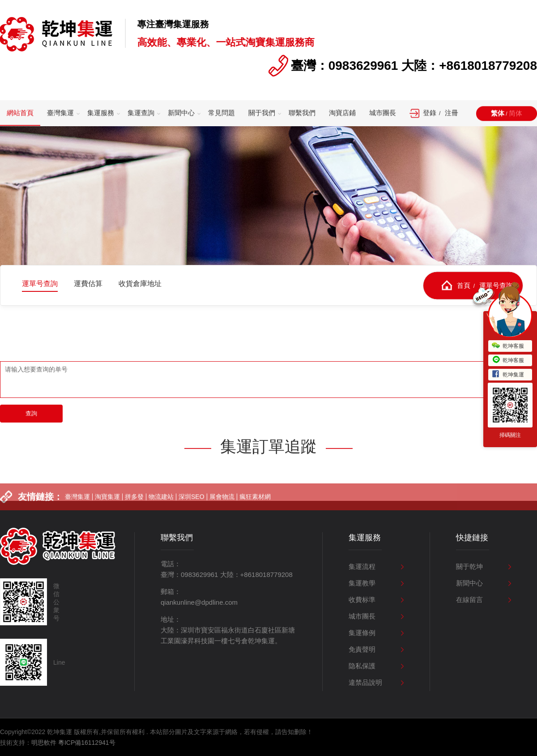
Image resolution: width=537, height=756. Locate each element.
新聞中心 (181, 113)
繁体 (498, 113)
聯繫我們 (302, 113)
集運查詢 (141, 113)
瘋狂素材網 (255, 502)
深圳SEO (192, 502)
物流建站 (161, 502)
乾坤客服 (508, 346)
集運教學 (362, 583)
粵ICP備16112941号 (87, 743)
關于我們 (262, 113)
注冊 (452, 113)
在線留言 (469, 600)
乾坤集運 (508, 375)
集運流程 (362, 566)
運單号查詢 (40, 284)
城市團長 (383, 113)
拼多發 (134, 502)
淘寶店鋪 (342, 113)
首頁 (464, 285)
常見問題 (222, 113)
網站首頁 (20, 113)
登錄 (430, 113)
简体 (516, 113)
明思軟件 (44, 743)
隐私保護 (362, 666)
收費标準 (362, 600)
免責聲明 (362, 649)
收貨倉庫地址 (140, 284)
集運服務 (101, 113)
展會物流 (222, 502)
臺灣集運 (60, 113)
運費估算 (88, 284)
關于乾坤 (469, 566)
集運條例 (362, 633)
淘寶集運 (107, 502)
